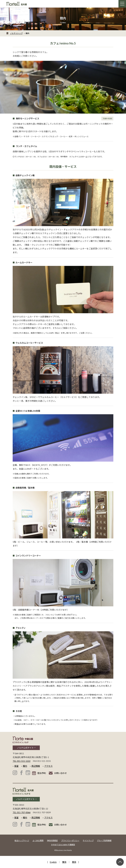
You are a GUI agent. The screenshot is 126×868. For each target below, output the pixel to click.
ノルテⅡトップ (16, 33)
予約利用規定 (52, 841)
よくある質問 (38, 841)
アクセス (48, 766)
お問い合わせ (60, 773)
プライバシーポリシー (70, 841)
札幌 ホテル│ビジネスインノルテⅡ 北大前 (17, 4)
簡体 (74, 862)
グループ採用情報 (104, 841)
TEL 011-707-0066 (22, 812)
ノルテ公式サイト (25, 748)
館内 (25, 766)
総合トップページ (22, 841)
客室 (16, 766)
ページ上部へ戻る (120, 862)
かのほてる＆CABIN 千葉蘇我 (63, 845)
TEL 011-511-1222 (22, 761)
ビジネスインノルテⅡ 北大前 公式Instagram (15, 824)
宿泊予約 (42, 773)
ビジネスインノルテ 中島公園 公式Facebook (21, 773)
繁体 (64, 862)
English (53, 862)
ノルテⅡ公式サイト (25, 799)
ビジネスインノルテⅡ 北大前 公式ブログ (28, 824)
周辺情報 (36, 766)
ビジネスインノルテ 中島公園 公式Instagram (15, 773)
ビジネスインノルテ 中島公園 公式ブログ (28, 773)
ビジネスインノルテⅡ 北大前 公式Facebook (21, 824)
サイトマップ (88, 841)
